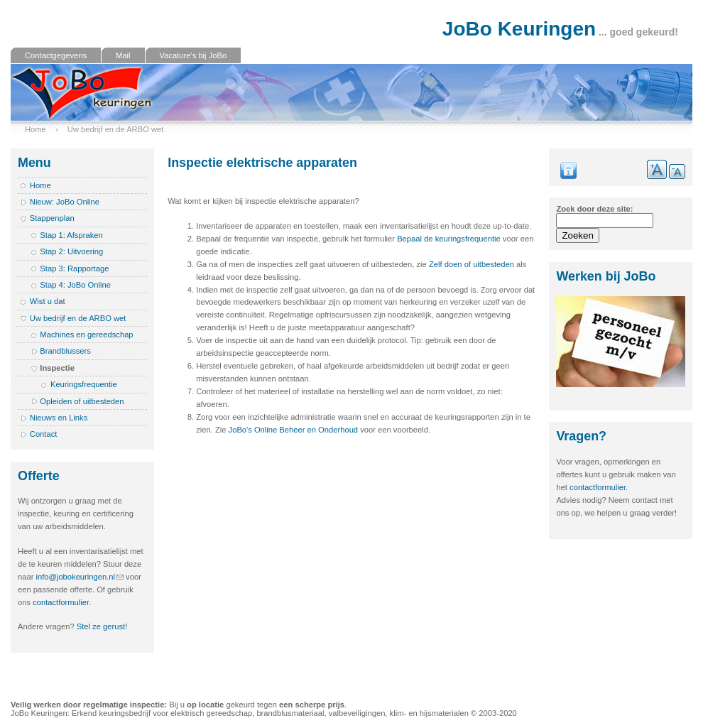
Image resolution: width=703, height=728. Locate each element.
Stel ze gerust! (102, 626)
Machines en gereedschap (86, 335)
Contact (44, 434)
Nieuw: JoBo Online (65, 202)
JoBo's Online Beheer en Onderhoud (294, 430)
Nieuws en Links (59, 418)
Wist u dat (48, 301)
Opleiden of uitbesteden (82, 401)
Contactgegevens (56, 55)
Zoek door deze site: (594, 209)
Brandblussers (65, 351)
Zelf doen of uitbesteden (472, 264)
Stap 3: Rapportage (74, 268)
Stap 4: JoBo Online (75, 285)
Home (36, 129)
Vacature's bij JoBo (194, 55)
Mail (123, 55)
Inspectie (57, 368)
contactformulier (61, 602)
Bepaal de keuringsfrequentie (449, 239)
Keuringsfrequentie (84, 384)
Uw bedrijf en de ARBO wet (116, 129)
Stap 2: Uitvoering (71, 251)
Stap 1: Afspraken (71, 235)
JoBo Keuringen (519, 29)
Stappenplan (52, 218)
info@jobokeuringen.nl (76, 577)
